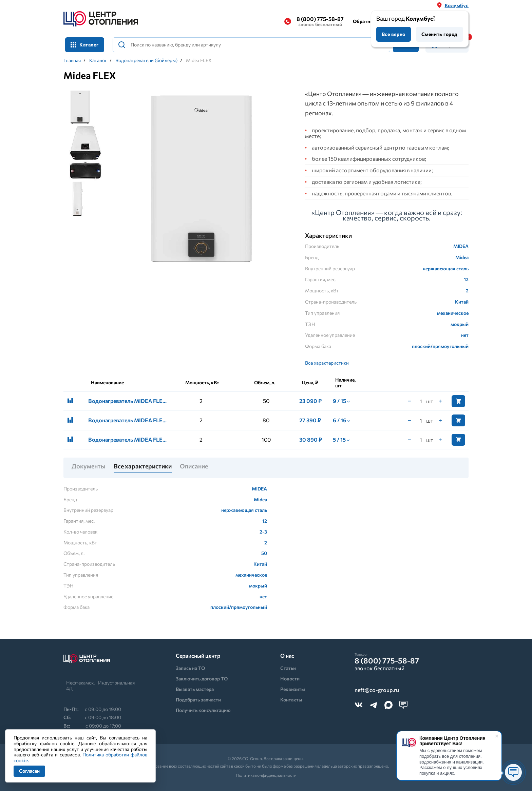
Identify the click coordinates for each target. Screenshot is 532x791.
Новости (290, 679)
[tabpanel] (201, 181)
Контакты (291, 700)
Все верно (394, 34)
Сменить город (440, 34)
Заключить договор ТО (202, 679)
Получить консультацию (203, 710)
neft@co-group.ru (377, 690)
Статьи (288, 668)
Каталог (85, 45)
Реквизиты (293, 689)
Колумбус (457, 5)
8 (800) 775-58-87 (320, 21)
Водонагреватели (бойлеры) (146, 60)
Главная (72, 60)
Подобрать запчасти (198, 700)
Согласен (29, 771)
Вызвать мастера (195, 689)
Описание (194, 466)
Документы (89, 466)
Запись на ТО (190, 668)
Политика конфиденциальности (266, 775)
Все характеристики (327, 363)
